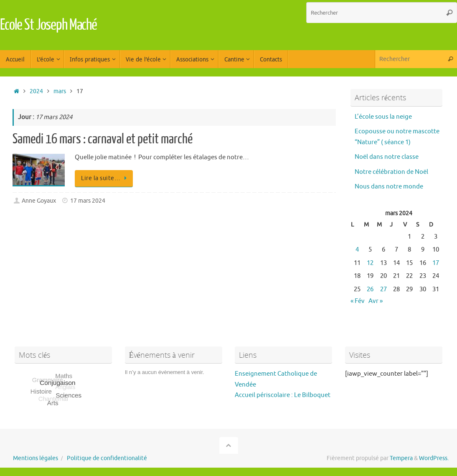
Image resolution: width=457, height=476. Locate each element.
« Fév (358, 301)
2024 (36, 91)
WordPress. (434, 458)
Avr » (376, 301)
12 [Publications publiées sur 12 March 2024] (370, 263)
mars (60, 91)
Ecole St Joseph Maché (48, 25)
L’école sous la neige (383, 117)
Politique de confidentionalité (107, 458)
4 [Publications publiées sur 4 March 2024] (357, 250)
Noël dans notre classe (387, 157)
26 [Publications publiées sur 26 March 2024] (370, 289)
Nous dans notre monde (389, 187)
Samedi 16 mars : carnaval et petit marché (103, 139)
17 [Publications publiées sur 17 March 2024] (436, 263)
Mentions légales (36, 458)
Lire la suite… (105, 178)
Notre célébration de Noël (391, 172)
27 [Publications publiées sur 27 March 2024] (383, 289)
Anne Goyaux (39, 201)
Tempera (401, 458)
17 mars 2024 (88, 201)
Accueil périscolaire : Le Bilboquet (283, 395)
